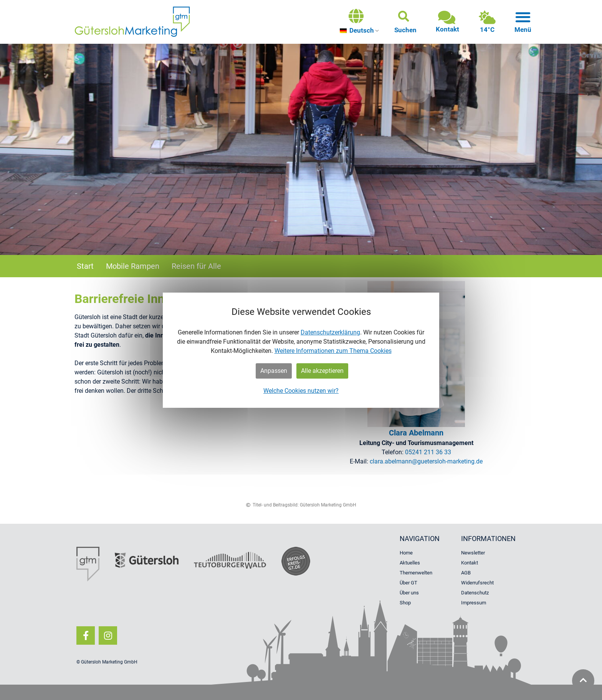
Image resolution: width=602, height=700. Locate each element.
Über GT (408, 583)
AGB (466, 573)
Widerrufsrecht (477, 583)
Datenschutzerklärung (330, 332)
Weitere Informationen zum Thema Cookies (333, 351)
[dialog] (301, 350)
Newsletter (473, 553)
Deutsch (357, 30)
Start (85, 266)
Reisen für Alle (196, 266)
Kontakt (470, 563)
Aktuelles (410, 563)
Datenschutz (475, 593)
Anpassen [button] (274, 371)
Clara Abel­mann (416, 433)
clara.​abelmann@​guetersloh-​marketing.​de (426, 461)
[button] (405, 22)
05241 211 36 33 (428, 452)
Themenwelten (416, 573)
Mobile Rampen (133, 266)
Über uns (409, 593)
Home (406, 553)
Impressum (474, 603)
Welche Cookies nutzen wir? (301, 391)
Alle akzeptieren (322, 371)
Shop (405, 603)
